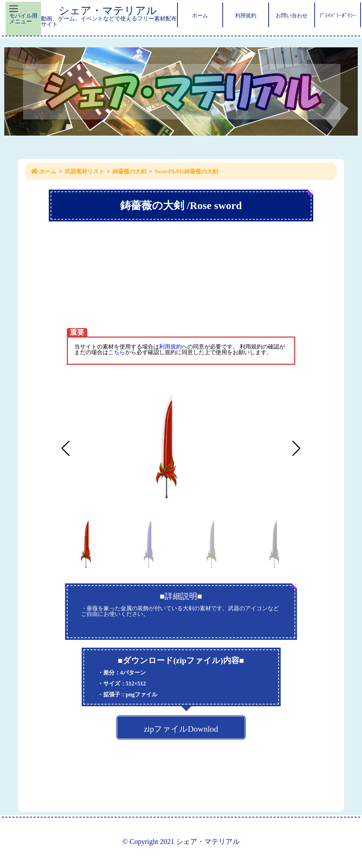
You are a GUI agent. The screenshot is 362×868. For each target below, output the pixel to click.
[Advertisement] (181, 289)
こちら (117, 352)
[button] (296, 448)
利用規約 (170, 347)
